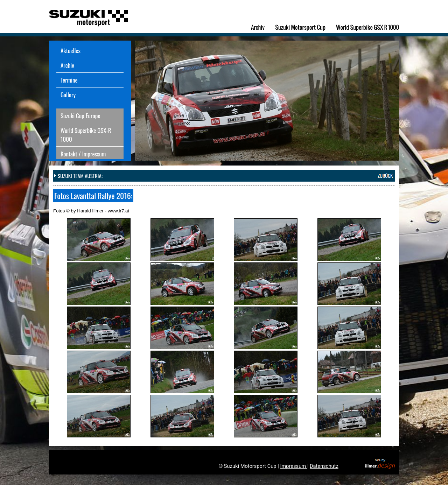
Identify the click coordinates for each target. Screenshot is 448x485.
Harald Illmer (90, 211)
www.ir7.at (118, 211)
